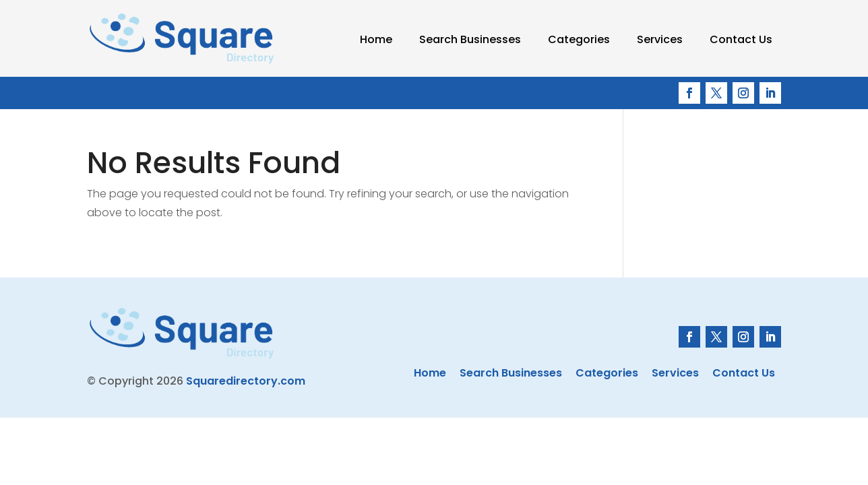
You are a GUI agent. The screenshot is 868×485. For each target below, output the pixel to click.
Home (376, 39)
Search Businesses (470, 39)
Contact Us (741, 39)
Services (660, 39)
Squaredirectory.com (246, 381)
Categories (579, 39)
